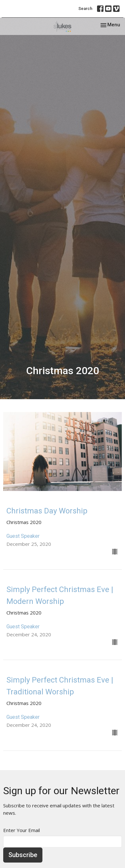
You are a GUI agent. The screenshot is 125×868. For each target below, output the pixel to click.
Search (85, 9)
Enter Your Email (22, 830)
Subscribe (23, 855)
